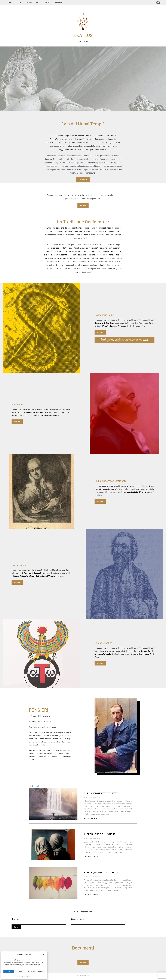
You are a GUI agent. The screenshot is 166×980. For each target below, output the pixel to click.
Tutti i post (34, 786)
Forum (19, 3)
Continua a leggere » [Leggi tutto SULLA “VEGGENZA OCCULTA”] (91, 818)
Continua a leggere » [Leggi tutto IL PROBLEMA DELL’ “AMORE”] (91, 856)
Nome (15, 919)
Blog (38, 3)
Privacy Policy (27, 976)
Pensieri (29, 3)
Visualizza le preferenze (36, 971)
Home (10, 3)
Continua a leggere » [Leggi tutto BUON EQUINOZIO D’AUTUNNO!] (91, 894)
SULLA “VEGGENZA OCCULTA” (101, 793)
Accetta (9, 971)
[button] (44, 954)
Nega (20, 971)
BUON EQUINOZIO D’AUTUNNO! (101, 872)
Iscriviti (47, 3)
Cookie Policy (20, 976)
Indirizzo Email (78, 919)
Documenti (58, 3)
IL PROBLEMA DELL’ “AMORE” (100, 834)
